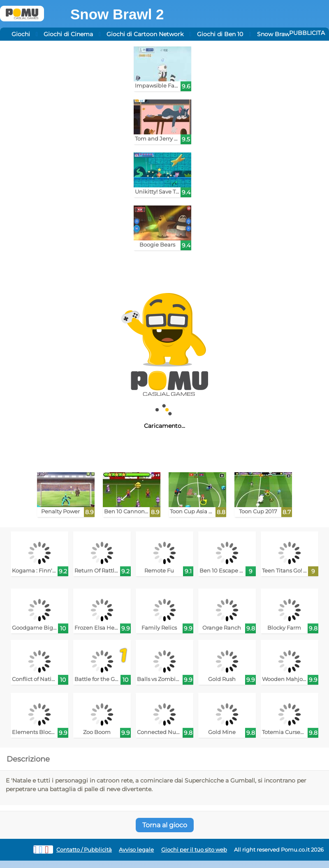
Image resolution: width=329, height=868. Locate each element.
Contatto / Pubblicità (84, 850)
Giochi (21, 34)
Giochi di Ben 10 (220, 34)
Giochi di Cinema (68, 34)
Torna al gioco (165, 825)
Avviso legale (136, 850)
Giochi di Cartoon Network (145, 34)
